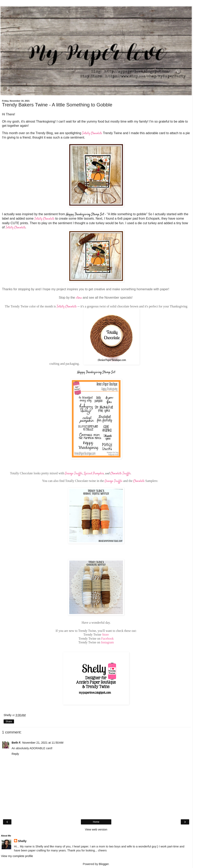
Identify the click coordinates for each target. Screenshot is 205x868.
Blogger (104, 864)
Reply (15, 754)
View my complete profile (17, 856)
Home (96, 822)
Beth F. (16, 743)
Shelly (22, 841)
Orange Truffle (74, 474)
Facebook (107, 639)
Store (106, 635)
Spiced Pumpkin (94, 474)
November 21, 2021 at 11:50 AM (43, 743)
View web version (96, 829)
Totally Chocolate (92, 133)
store (79, 298)
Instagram (108, 642)
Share (9, 721)
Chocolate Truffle (121, 474)
